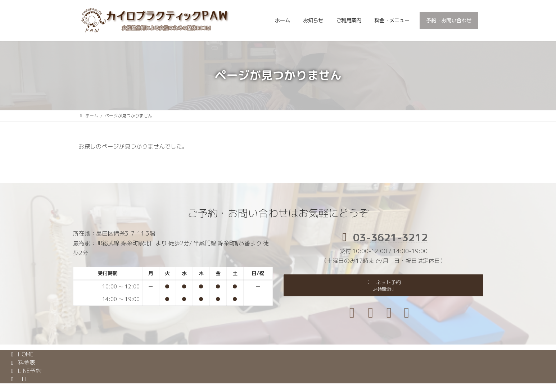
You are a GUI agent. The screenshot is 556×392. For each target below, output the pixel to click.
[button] (383, 285)
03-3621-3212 (390, 237)
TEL (19, 379)
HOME (21, 354)
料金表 (22, 363)
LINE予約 (25, 371)
